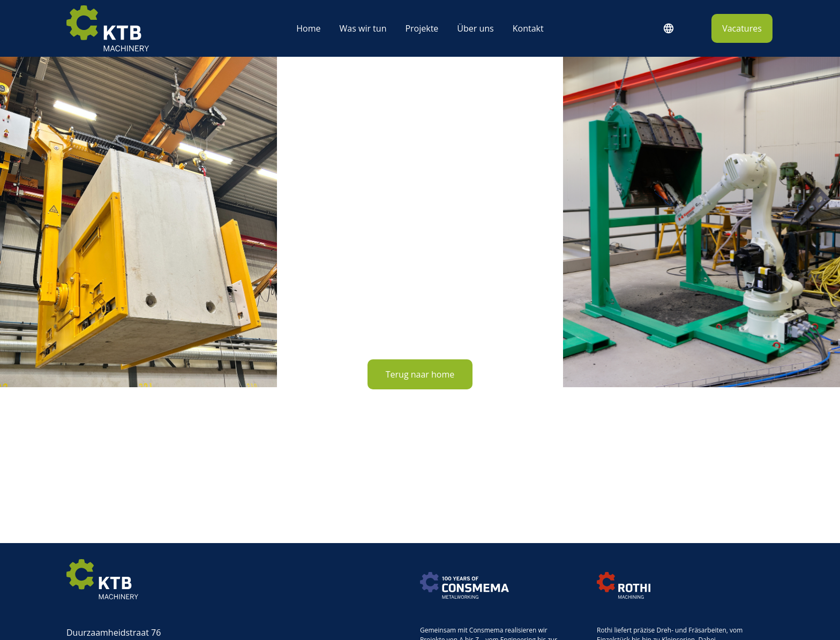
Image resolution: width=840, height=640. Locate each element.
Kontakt (528, 28)
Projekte (422, 28)
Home (308, 28)
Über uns (475, 28)
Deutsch (668, 28)
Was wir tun (363, 28)
